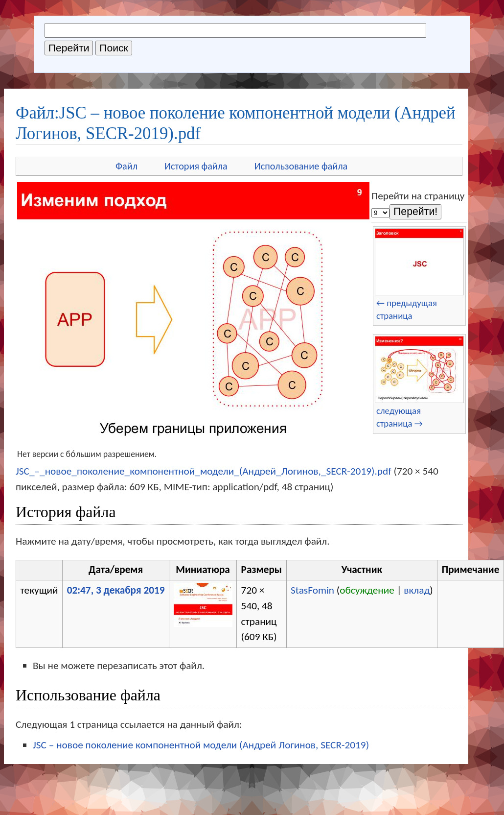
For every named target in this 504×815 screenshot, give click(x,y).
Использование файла (301, 166)
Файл (126, 166)
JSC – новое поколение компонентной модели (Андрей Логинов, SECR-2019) (201, 745)
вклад (417, 590)
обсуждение (367, 590)
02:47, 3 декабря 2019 (116, 590)
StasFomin (312, 590)
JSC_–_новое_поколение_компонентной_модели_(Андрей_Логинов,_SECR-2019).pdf (204, 471)
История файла (196, 166)
